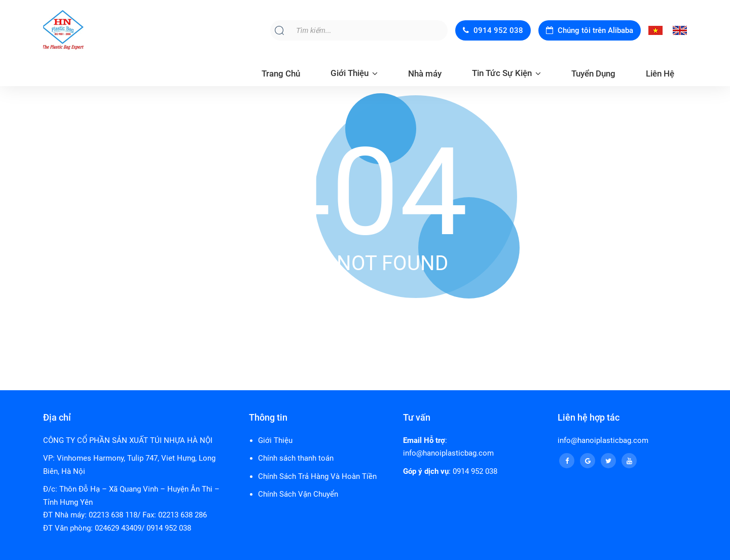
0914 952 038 (493, 30)
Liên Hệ (660, 73)
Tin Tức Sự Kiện (502, 73)
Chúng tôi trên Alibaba (590, 30)
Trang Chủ (281, 73)
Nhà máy (425, 73)
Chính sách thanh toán (296, 458)
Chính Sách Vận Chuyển (298, 494)
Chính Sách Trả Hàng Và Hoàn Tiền (317, 476)
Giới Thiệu (350, 73)
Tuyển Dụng (593, 73)
